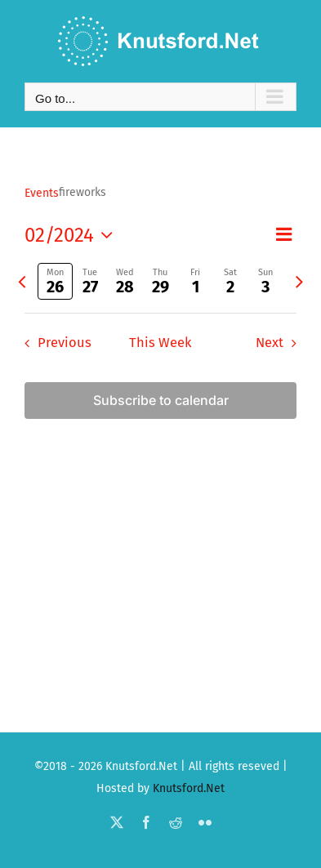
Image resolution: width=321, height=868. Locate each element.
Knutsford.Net (189, 788)
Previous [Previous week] (65, 343)
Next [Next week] (270, 343)
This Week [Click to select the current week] (160, 343)
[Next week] (299, 281)
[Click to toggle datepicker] (73, 235)
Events (42, 193)
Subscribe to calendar (161, 401)
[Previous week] (22, 281)
